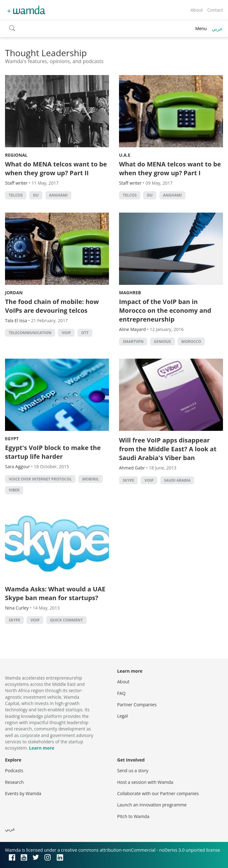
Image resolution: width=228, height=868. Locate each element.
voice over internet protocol (40, 479)
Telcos (16, 195)
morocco (191, 342)
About (197, 10)
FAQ (121, 693)
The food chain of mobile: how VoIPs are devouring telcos (52, 306)
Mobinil (90, 479)
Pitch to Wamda (133, 816)
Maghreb (130, 293)
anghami (58, 195)
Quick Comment (67, 620)
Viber (14, 490)
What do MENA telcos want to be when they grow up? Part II (56, 168)
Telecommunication (30, 333)
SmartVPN (133, 342)
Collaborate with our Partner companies (158, 793)
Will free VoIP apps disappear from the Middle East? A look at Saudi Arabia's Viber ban (168, 449)
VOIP (66, 333)
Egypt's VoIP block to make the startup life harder (53, 452)
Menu (201, 28)
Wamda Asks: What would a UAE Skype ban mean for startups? (55, 593)
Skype (128, 480)
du (36, 195)
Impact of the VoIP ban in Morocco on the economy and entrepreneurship (165, 310)
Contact (215, 10)
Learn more (41, 748)
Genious (162, 342)
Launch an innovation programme (152, 805)
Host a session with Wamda (145, 782)
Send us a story (133, 770)
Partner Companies (137, 705)
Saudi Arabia (177, 480)
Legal (122, 716)
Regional (16, 155)
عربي (217, 29)
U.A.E (125, 155)
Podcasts (14, 770)
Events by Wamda (23, 793)
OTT (85, 333)
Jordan (14, 293)
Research (14, 782)
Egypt (12, 439)
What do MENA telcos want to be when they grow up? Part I (170, 168)
